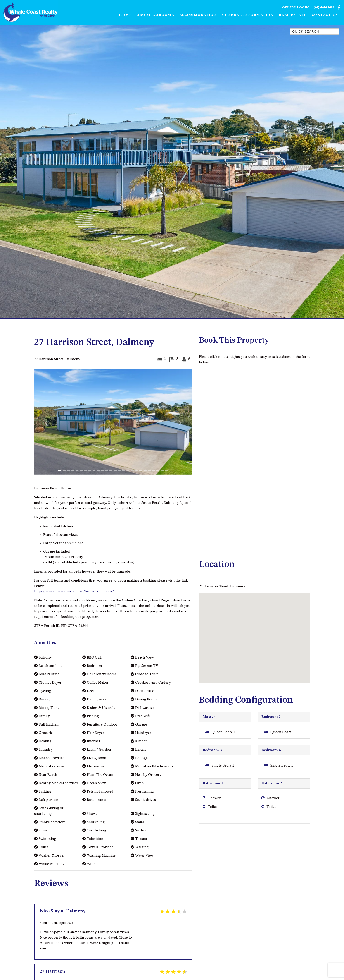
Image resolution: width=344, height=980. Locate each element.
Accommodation (198, 15)
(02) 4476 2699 (324, 8)
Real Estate (293, 15)
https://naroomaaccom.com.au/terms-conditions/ (74, 592)
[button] (46, 423)
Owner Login (295, 8)
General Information (248, 15)
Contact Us (325, 15)
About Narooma (156, 15)
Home (125, 15)
